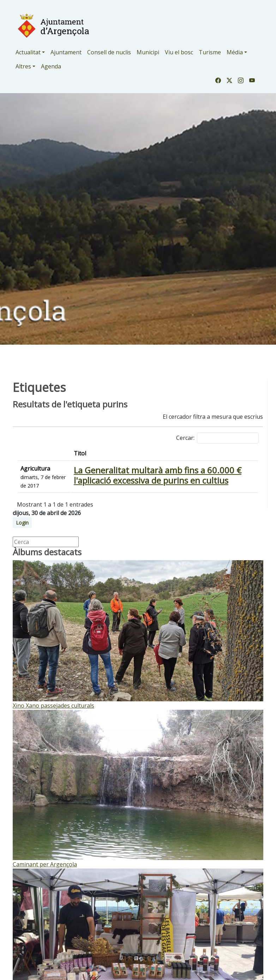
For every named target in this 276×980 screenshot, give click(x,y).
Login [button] (22, 523)
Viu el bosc (179, 52)
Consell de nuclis (109, 52)
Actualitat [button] (28, 52)
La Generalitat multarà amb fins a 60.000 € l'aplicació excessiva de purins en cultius (158, 475)
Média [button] (235, 52)
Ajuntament (66, 52)
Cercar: (217, 438)
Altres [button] (23, 66)
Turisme (210, 52)
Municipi (148, 52)
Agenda (51, 66)
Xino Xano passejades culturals (53, 706)
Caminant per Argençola (45, 864)
